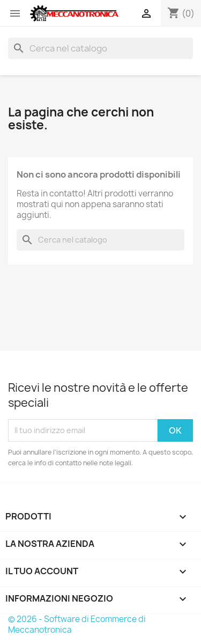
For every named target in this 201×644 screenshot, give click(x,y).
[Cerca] (100, 48)
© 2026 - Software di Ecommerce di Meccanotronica (77, 624)
